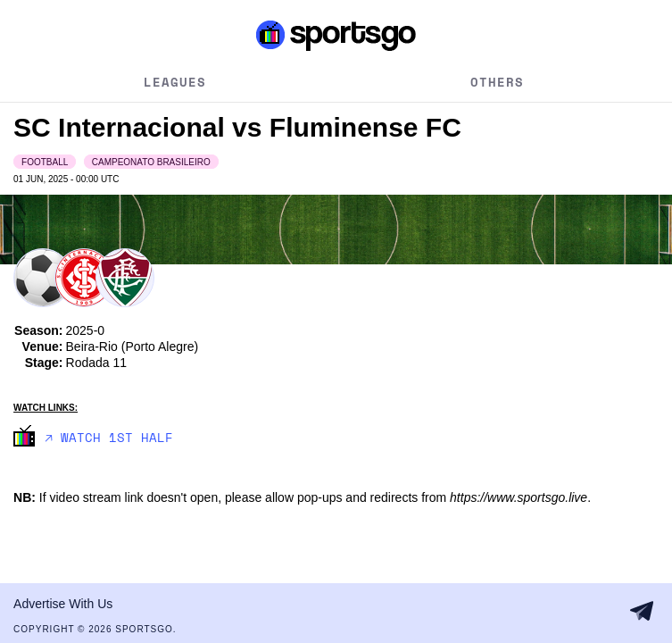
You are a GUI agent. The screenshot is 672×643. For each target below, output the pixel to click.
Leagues (175, 82)
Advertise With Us (63, 604)
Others (497, 82)
